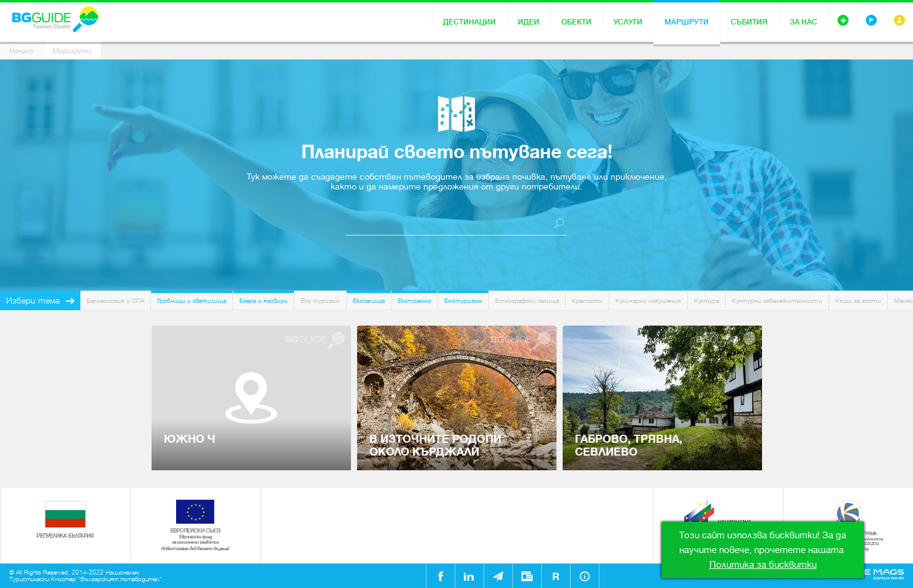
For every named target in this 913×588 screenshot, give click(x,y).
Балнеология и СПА (115, 301)
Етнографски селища (527, 301)
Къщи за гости (858, 301)
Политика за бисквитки (763, 565)
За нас (803, 22)
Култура (707, 301)
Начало (21, 51)
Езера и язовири (264, 301)
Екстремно (414, 301)
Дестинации (469, 22)
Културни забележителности (777, 301)
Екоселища (369, 301)
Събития (749, 22)
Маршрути (687, 22)
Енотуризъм (463, 301)
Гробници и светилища (192, 301)
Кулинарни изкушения (648, 301)
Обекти (576, 22)
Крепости (587, 301)
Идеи (529, 22)
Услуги (628, 22)
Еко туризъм (320, 301)
